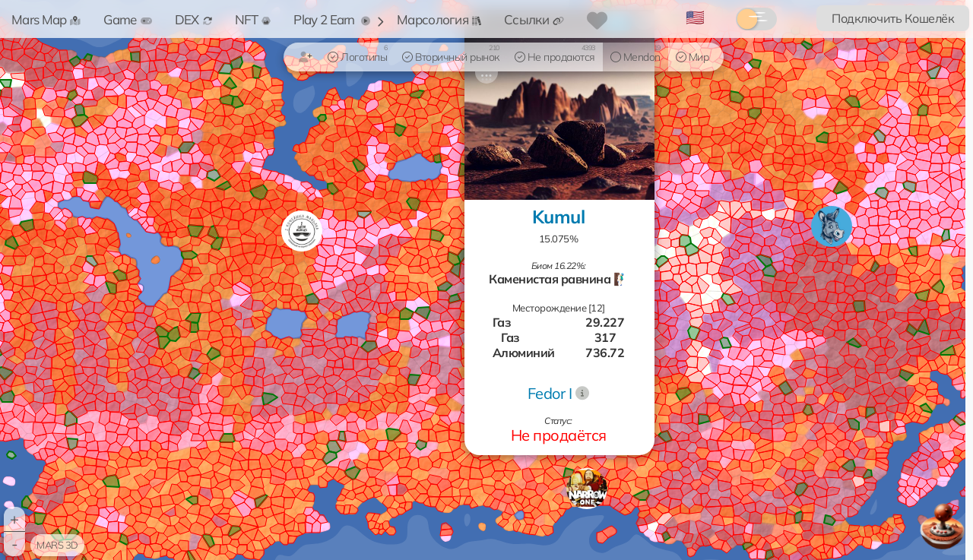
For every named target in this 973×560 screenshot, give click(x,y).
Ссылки (534, 19)
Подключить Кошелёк (893, 18)
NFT (253, 19)
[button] (587, 489)
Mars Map (46, 19)
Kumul (559, 217)
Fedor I (550, 393)
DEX (193, 19)
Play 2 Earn (332, 19)
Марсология (439, 19)
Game (127, 19)
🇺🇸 (695, 17)
